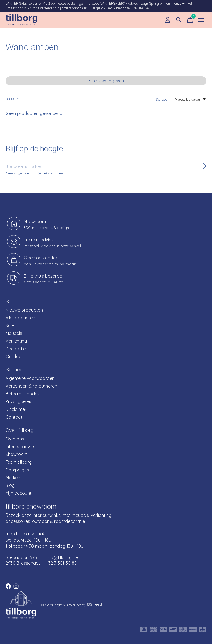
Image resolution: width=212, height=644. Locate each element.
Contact (14, 417)
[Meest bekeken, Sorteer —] (191, 99)
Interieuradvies (20, 447)
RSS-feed (94, 604)
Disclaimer (16, 409)
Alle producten (20, 318)
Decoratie (16, 349)
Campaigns (17, 470)
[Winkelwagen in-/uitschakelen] (190, 20)
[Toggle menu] (201, 20)
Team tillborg (19, 462)
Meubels (14, 333)
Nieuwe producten (24, 310)
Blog (10, 485)
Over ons (15, 439)
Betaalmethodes (22, 394)
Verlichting (16, 341)
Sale (10, 325)
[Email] (106, 167)
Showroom (17, 454)
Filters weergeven (106, 81)
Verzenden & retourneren (31, 386)
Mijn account (18, 493)
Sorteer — (164, 99)
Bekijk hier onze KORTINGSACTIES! (132, 8)
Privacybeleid (19, 401)
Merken (13, 478)
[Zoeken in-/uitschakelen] (179, 20)
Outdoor (14, 356)
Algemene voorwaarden (30, 378)
